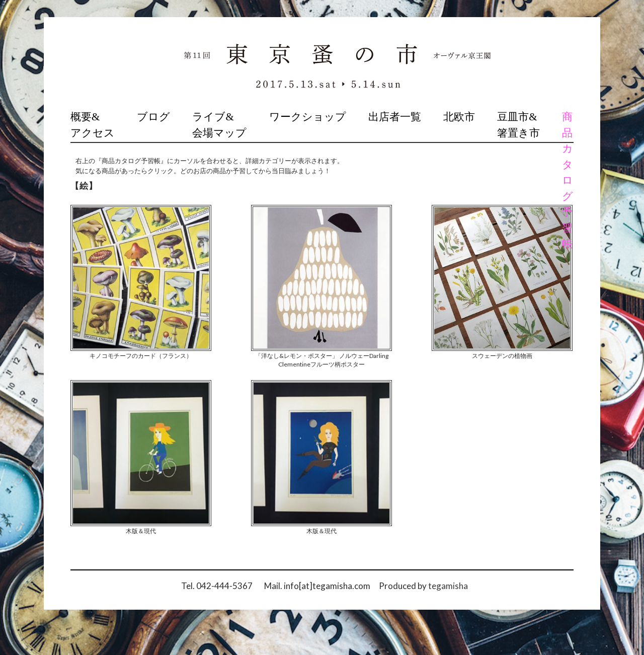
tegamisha (448, 586)
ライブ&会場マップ (219, 125)
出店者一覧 (395, 117)
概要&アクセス (93, 125)
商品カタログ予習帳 (568, 180)
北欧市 (459, 117)
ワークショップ (308, 117)
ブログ (153, 117)
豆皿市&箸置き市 (518, 125)
